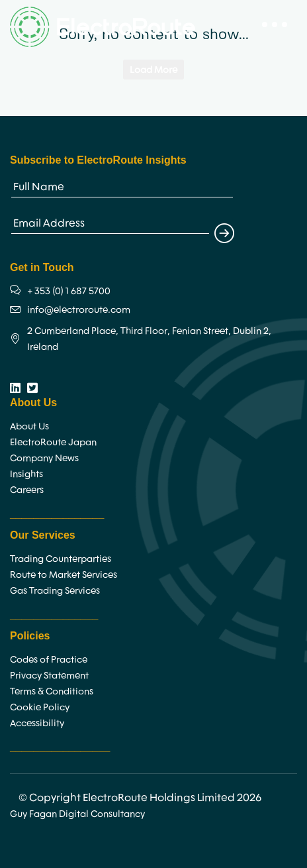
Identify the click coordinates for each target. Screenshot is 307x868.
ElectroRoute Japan (53, 442)
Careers (27, 490)
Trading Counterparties (61, 559)
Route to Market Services (64, 574)
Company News (44, 458)
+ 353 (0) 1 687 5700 (69, 291)
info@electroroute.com (79, 309)
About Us (29, 426)
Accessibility (37, 723)
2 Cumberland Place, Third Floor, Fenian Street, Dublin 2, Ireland (149, 339)
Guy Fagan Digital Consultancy (77, 814)
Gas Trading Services (55, 590)
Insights (26, 474)
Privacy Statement (49, 675)
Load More (153, 70)
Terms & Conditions (52, 691)
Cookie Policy (40, 707)
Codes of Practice (49, 659)
